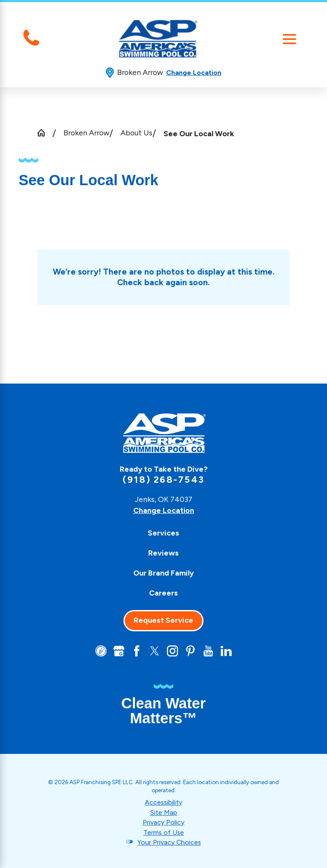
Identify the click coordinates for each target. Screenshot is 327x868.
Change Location (194, 73)
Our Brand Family (163, 573)
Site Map (164, 812)
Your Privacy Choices (169, 842)
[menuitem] (163, 533)
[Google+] (119, 651)
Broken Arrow (86, 133)
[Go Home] (45, 133)
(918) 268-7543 (163, 480)
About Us (136, 133)
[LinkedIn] (227, 651)
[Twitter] (154, 651)
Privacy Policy (163, 822)
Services (163, 533)
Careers (163, 593)
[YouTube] (209, 651)
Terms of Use (164, 832)
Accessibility (163, 802)
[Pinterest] (191, 651)
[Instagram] (173, 651)
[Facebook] (136, 651)
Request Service (163, 620)
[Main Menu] (289, 39)
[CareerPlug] (100, 651)
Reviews (163, 553)
